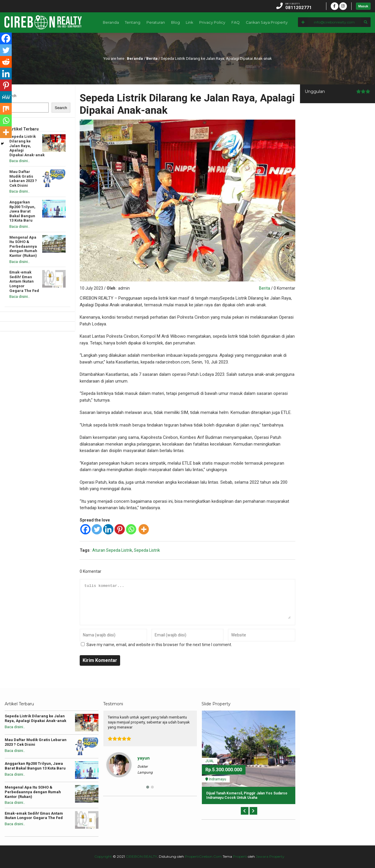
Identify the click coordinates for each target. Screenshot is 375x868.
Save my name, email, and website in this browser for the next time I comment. (159, 645)
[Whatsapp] (131, 529)
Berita (152, 58)
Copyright (103, 856)
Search (11, 96)
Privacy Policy (292, 43)
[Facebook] (85, 529)
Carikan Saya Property (347, 43)
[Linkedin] (108, 529)
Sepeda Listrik (147, 550)
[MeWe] (6, 97)
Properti (240, 856)
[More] (144, 529)
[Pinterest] (120, 529)
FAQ (316, 43)
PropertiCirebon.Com (203, 856)
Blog (252, 43)
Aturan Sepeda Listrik (112, 550)
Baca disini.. (19, 161)
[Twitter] (97, 529)
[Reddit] (6, 62)
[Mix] (6, 109)
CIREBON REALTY (141, 856)
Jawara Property (270, 856)
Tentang (207, 43)
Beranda (184, 43)
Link (268, 43)
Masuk (363, 6)
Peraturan (231, 43)
